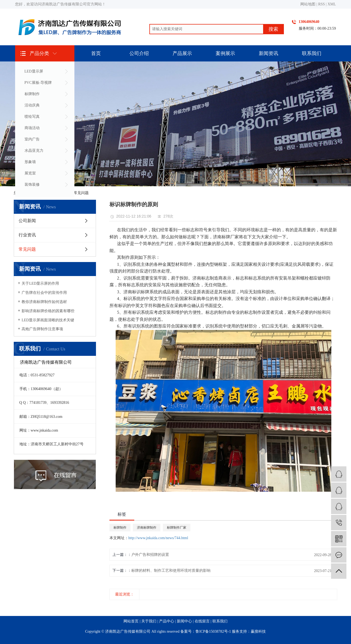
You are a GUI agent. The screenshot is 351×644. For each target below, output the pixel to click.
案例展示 (225, 53)
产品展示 (182, 53)
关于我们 (149, 621)
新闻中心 (184, 621)
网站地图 (308, 4)
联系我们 (312, 53)
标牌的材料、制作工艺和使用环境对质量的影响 (171, 571)
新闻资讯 (269, 53)
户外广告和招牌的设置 (150, 555)
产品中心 (167, 621)
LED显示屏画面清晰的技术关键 (48, 320)
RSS (321, 4)
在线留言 (202, 621)
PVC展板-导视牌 (38, 83)
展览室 (30, 173)
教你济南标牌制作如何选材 (44, 302)
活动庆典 (32, 105)
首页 (96, 53)
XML (332, 4)
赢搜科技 (258, 631)
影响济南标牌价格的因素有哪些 (48, 311)
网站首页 (131, 621)
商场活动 (32, 128)
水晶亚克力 (34, 151)
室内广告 (32, 139)
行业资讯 (27, 235)
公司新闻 (27, 221)
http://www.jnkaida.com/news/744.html (158, 538)
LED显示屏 (34, 71)
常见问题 (81, 193)
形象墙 (30, 162)
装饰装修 (32, 185)
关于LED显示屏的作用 (40, 283)
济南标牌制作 (147, 528)
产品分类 (39, 53)
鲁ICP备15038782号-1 (213, 631)
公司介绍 (139, 53)
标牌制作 (32, 94)
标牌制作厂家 (177, 528)
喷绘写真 (32, 117)
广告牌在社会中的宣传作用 (44, 293)
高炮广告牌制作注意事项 (42, 329)
